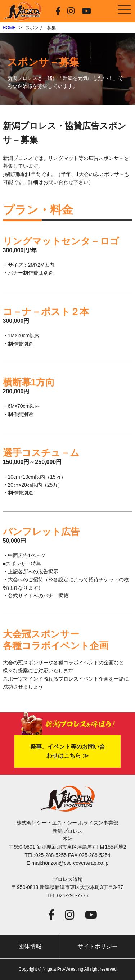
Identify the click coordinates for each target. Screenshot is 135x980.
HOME (9, 28)
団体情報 (30, 946)
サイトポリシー (98, 946)
